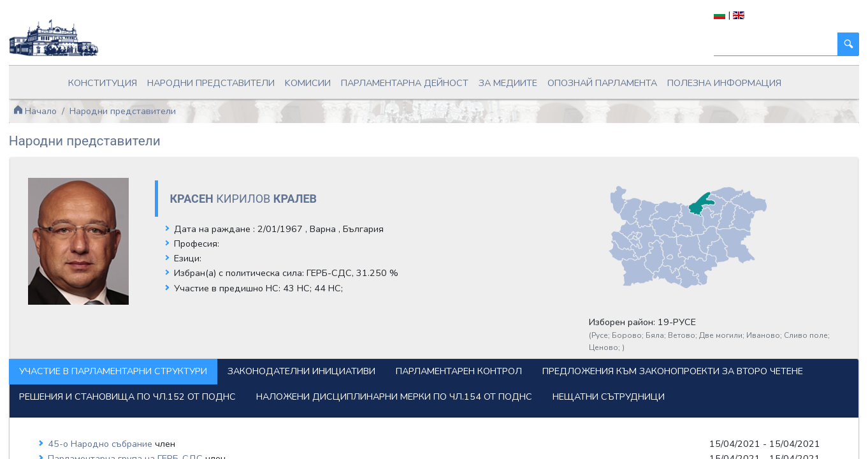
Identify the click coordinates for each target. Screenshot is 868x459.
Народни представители (251, 79)
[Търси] (741, 44)
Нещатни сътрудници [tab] (407, 398)
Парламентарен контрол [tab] (494, 348)
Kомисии (329, 79)
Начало (69, 102)
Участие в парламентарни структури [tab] (148, 348)
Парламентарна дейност (408, 79)
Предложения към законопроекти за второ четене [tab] (184, 373)
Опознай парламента (567, 79)
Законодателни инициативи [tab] (336, 348)
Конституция (164, 79)
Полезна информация (666, 79)
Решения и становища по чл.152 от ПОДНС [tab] (444, 373)
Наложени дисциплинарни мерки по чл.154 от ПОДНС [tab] (192, 398)
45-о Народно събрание (136, 445)
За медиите (490, 79)
